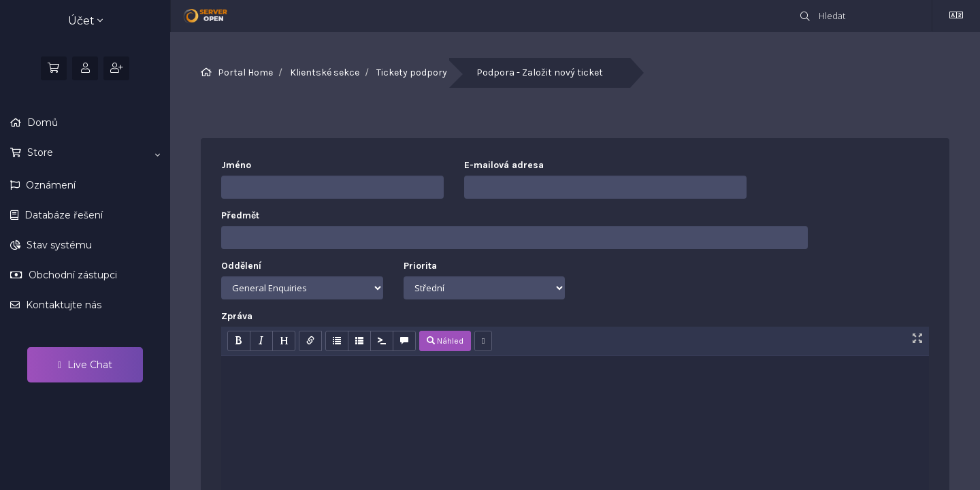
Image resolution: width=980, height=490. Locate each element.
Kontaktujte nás (62, 305)
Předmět (240, 215)
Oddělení (241, 266)
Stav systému (58, 245)
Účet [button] (85, 21)
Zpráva (237, 316)
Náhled (445, 341)
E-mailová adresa (504, 165)
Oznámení (49, 185)
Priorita (420, 266)
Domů (41, 122)
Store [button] (92, 153)
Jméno (236, 165)
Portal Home (245, 72)
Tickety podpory (412, 72)
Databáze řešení (62, 215)
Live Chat (85, 365)
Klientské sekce (325, 72)
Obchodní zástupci (71, 275)
